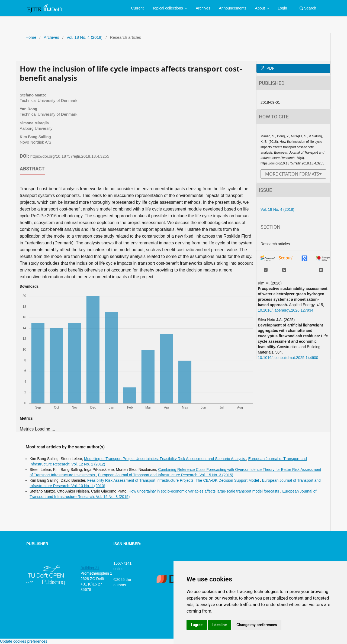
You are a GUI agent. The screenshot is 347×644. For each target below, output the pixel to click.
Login (282, 8)
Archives (203, 8)
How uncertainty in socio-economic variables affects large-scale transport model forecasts (204, 491)
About (261, 8)
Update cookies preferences (24, 641)
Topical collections (168, 8)
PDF (270, 68)
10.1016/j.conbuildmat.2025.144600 (288, 358)
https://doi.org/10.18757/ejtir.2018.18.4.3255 (70, 156)
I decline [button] (219, 625)
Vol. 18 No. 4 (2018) (85, 37)
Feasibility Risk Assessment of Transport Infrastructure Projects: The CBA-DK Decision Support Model (174, 480)
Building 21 (90, 568)
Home (31, 37)
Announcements (233, 8)
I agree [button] (197, 625)
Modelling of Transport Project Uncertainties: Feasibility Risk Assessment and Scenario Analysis (165, 459)
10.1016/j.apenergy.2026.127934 (285, 310)
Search (308, 8)
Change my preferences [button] (257, 625)
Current (137, 8)
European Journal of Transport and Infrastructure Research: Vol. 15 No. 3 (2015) (166, 475)
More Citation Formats (292, 174)
